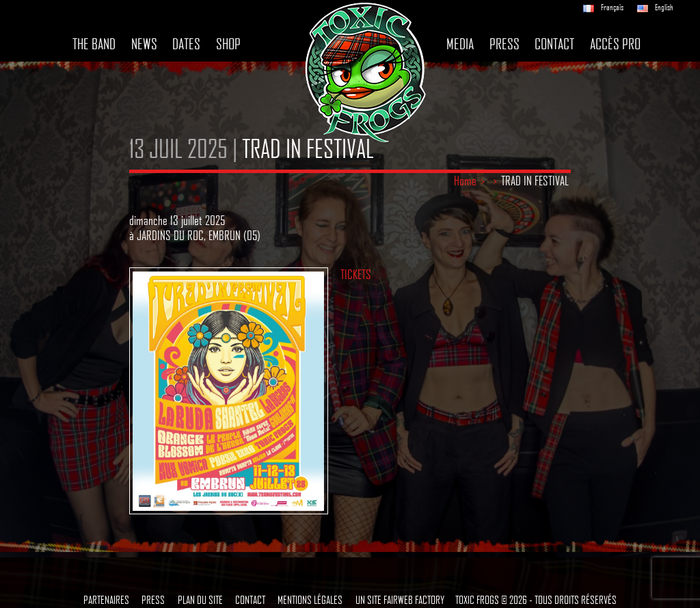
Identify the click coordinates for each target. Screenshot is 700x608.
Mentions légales (310, 599)
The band (94, 44)
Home (465, 181)
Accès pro (615, 44)
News (144, 44)
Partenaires (106, 599)
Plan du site (200, 599)
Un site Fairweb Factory (400, 599)
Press (504, 44)
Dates (186, 44)
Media (460, 44)
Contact (554, 44)
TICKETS (356, 274)
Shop (228, 44)
